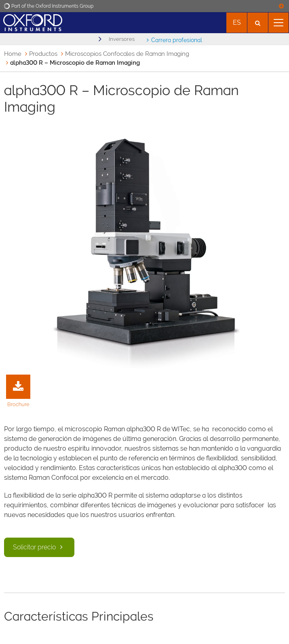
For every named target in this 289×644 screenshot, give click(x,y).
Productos (43, 54)
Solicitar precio (39, 547)
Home (13, 54)
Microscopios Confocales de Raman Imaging (127, 54)
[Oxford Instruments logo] (31, 22)
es (237, 22)
